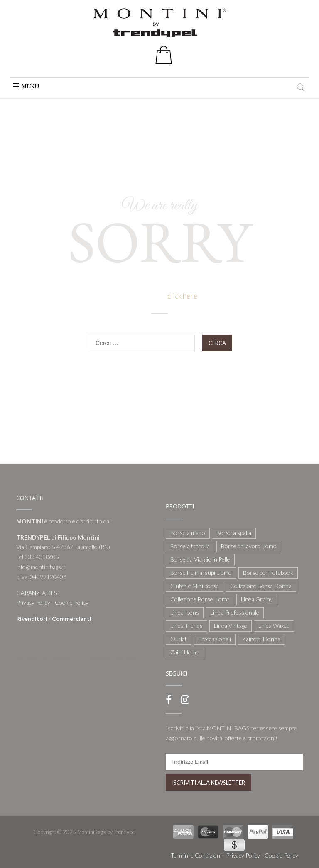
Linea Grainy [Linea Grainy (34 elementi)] (257, 599)
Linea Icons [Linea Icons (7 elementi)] (185, 612)
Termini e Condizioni (196, 855)
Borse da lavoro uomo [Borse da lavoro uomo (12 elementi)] (249, 546)
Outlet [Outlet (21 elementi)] (179, 639)
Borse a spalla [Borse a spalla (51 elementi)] (234, 533)
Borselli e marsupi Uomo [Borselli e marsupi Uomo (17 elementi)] (201, 573)
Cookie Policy (72, 602)
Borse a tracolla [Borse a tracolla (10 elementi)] (190, 546)
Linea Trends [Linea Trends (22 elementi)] (186, 626)
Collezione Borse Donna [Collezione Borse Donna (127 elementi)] (261, 586)
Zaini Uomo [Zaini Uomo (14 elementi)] (185, 652)
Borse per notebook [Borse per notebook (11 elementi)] (268, 573)
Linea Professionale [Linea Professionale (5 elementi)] (235, 612)
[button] (30, 86)
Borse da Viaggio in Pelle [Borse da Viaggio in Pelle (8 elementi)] (200, 559)
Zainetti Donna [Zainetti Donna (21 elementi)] (261, 639)
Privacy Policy (33, 602)
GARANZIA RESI (38, 593)
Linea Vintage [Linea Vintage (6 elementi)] (231, 626)
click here (183, 296)
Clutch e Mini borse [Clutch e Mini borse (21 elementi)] (195, 586)
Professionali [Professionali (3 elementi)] (215, 639)
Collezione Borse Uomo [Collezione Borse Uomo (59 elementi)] (200, 599)
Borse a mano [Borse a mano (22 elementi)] (188, 533)
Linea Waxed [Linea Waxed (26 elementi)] (274, 626)
